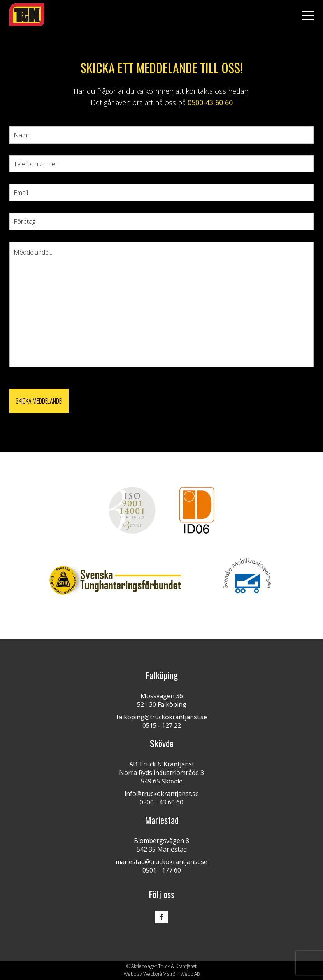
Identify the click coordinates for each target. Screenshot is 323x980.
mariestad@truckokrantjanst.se (161, 862)
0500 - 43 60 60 (161, 802)
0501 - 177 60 (162, 870)
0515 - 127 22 (162, 725)
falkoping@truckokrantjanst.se (162, 717)
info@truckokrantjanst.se (162, 794)
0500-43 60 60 (210, 102)
